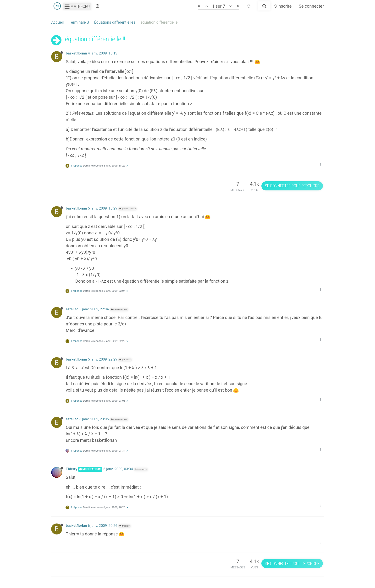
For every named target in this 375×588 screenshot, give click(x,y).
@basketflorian (127, 209)
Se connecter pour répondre (292, 186)
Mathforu (77, 6)
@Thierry (124, 526)
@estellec (125, 360)
